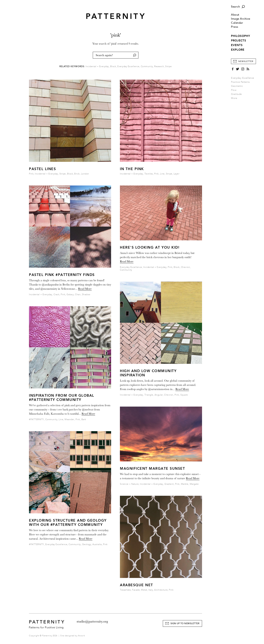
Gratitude (236, 94)
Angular (159, 395)
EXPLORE (238, 50)
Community (147, 67)
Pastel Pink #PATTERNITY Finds (62, 275)
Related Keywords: (72, 67)
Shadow (86, 295)
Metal (144, 590)
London (85, 174)
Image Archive (241, 19)
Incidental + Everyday (97, 67)
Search (235, 7)
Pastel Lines (42, 169)
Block (113, 67)
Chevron (186, 267)
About (235, 15)
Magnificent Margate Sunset (152, 469)
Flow (234, 90)
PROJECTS (239, 41)
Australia (97, 544)
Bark (84, 420)
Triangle (149, 395)
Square (184, 395)
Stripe (168, 67)
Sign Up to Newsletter (185, 624)
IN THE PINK (132, 169)
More (235, 98)
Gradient (169, 484)
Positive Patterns (240, 82)
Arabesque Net (136, 585)
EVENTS (237, 45)
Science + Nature (129, 484)
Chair (78, 295)
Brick (77, 174)
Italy (151, 590)
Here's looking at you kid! (150, 247)
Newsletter (246, 61)
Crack (57, 295)
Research (159, 67)
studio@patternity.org (92, 621)
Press (235, 27)
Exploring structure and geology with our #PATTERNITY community (68, 523)
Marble (185, 484)
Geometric (237, 86)
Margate (194, 484)
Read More (85, 289)
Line (61, 420)
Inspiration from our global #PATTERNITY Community (62, 398)
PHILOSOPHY (241, 36)
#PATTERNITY (36, 420)
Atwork (81, 636)
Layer (177, 174)
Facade (136, 590)
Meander (69, 420)
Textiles (149, 174)
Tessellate (125, 590)
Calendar (237, 23)
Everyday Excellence (243, 78)
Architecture (161, 590)
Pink (31, 174)
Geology (87, 544)
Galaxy (70, 295)
